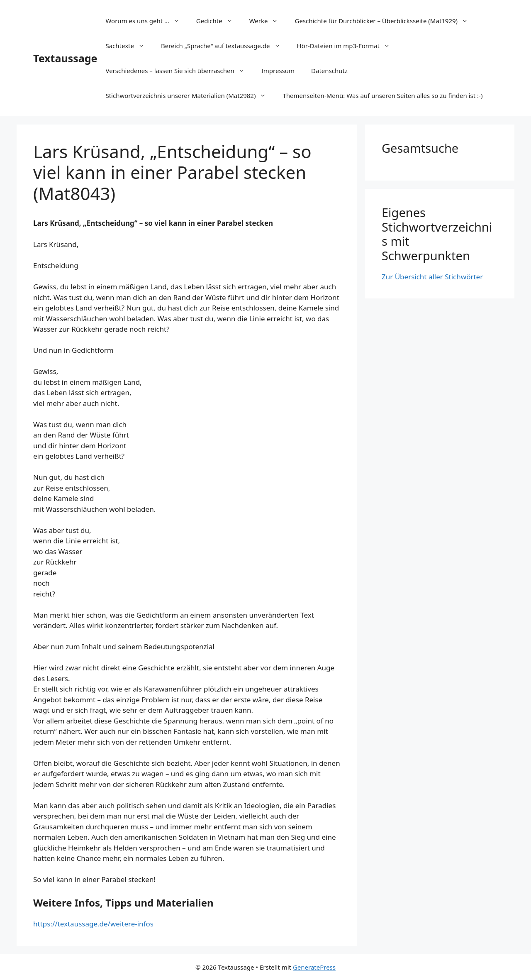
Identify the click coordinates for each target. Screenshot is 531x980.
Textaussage (65, 58)
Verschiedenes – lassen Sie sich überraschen (179, 71)
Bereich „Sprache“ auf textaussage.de (225, 46)
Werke (268, 21)
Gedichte (219, 21)
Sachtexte (129, 46)
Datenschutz (329, 71)
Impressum (278, 71)
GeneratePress (314, 967)
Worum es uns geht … (146, 21)
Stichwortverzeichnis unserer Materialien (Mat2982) (190, 95)
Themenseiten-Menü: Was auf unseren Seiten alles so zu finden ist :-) (382, 95)
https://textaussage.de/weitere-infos (93, 924)
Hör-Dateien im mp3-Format (348, 46)
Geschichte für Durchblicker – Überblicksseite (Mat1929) (385, 21)
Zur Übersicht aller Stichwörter (432, 277)
